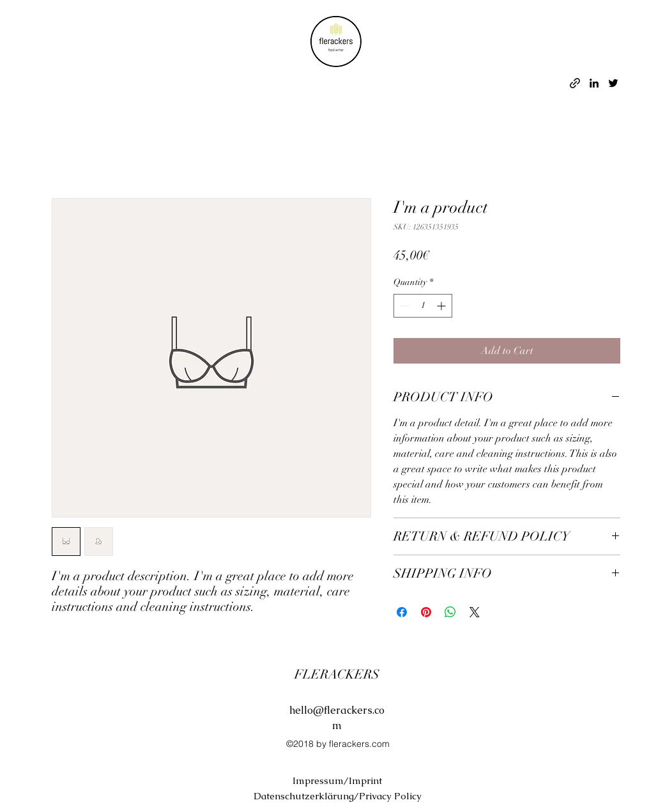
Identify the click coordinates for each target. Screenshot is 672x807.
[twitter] (613, 83)
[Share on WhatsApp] (450, 612)
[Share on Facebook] (402, 612)
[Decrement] (403, 306)
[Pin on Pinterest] (426, 612)
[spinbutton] (423, 306)
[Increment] (442, 306)
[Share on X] (475, 612)
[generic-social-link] (575, 83)
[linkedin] (594, 83)
